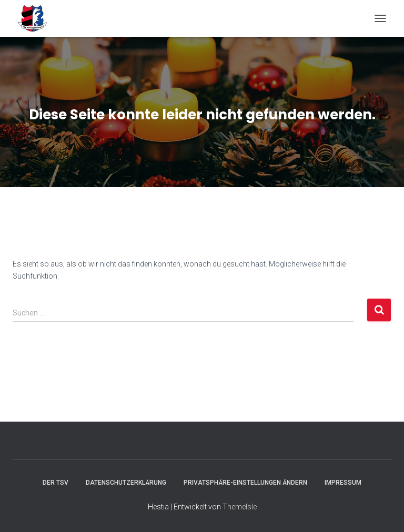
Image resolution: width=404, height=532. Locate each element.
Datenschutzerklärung (126, 483)
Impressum (343, 483)
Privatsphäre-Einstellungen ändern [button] (245, 483)
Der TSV (55, 483)
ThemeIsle (240, 507)
